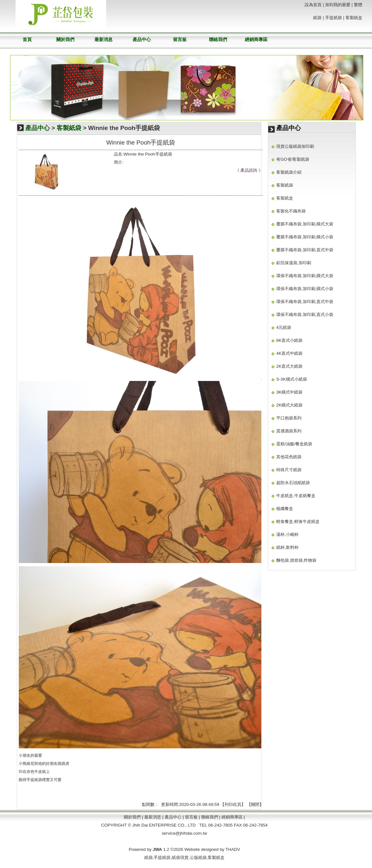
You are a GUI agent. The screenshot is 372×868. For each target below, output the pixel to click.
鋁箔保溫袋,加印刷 (294, 263)
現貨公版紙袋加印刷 (295, 146)
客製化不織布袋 (291, 211)
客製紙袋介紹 (289, 172)
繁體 (358, 5)
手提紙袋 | (335, 18)
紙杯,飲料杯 (287, 547)
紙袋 (317, 18)
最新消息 (104, 39)
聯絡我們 (218, 39)
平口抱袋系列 (289, 418)
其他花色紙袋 (289, 457)
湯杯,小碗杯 (287, 534)
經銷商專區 (256, 39)
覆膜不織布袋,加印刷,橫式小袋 (305, 237)
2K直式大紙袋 (289, 366)
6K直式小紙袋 (289, 340)
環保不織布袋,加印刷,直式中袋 (305, 302)
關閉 (255, 804)
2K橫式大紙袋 (289, 405)
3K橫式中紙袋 (289, 392)
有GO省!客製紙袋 (293, 159)
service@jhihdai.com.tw (184, 833)
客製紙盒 (354, 18)
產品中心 (142, 39)
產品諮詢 (249, 170)
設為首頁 (313, 5)
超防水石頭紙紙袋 (293, 483)
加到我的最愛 (338, 5)
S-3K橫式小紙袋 (292, 379)
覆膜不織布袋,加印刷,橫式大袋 (305, 224)
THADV (233, 849)
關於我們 (65, 39)
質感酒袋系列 (289, 431)
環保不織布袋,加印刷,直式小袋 (305, 315)
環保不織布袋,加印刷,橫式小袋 (305, 289)
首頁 (27, 39)
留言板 (180, 39)
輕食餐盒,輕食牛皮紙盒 (298, 521)
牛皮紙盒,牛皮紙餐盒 (296, 496)
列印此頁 (233, 804)
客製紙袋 (69, 128)
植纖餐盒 (285, 509)
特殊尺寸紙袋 (289, 470)
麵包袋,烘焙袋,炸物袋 (296, 560)
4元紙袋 (284, 327)
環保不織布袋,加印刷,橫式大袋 (305, 276)
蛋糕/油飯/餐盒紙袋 (294, 444)
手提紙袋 (34, 780)
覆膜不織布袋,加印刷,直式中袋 (305, 250)
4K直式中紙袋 (289, 353)
